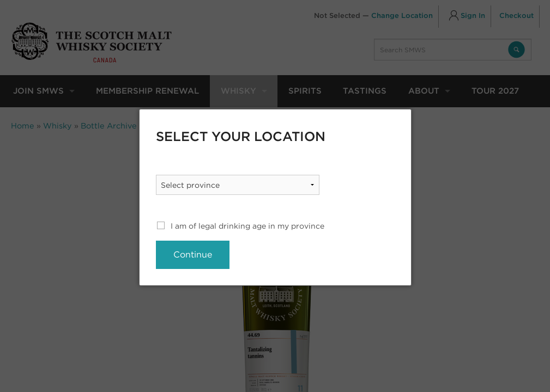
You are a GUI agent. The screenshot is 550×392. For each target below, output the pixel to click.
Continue (193, 255)
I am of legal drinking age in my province (247, 226)
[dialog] (275, 197)
